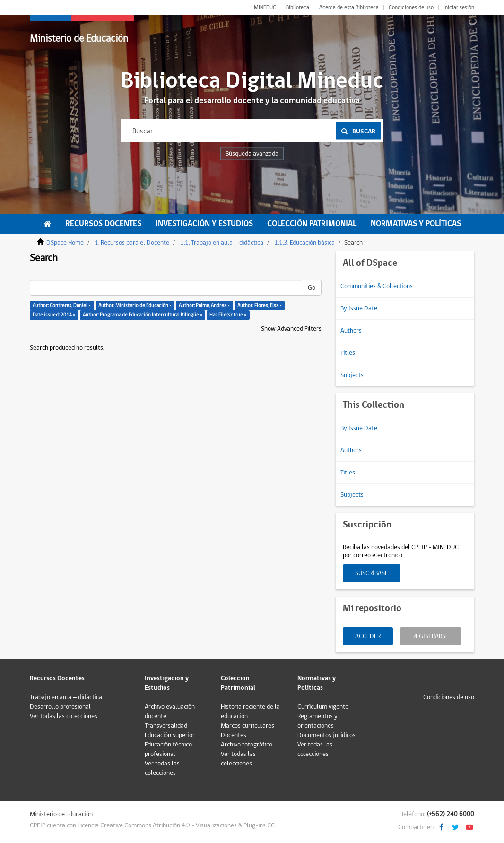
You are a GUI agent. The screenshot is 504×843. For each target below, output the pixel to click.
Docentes (234, 735)
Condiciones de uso (411, 8)
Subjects (352, 375)
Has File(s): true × (228, 315)
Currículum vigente (323, 707)
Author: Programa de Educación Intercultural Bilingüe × (143, 315)
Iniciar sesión (459, 8)
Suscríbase (372, 573)
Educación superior (170, 735)
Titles (348, 353)
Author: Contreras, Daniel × (62, 305)
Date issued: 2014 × (54, 315)
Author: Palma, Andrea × (204, 305)
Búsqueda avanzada (252, 154)
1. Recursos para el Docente (132, 243)
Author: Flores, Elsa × (260, 305)
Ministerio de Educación (79, 39)
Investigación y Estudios (204, 224)
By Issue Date (359, 308)
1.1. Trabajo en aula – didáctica (222, 243)
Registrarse (430, 636)
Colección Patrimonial (312, 224)
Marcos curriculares (248, 726)
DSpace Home (65, 243)
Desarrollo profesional (60, 707)
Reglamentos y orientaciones (317, 721)
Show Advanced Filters (291, 329)
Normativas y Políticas (416, 224)
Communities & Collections (377, 286)
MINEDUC (265, 8)
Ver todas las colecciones (64, 716)
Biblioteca (298, 8)
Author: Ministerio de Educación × (135, 305)
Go (312, 288)
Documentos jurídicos (326, 735)
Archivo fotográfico (247, 745)
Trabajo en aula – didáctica (66, 697)
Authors (351, 331)
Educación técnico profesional (168, 749)
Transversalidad (166, 726)
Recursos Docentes (103, 224)
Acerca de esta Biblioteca (349, 8)
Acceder (368, 636)
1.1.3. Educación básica (304, 243)
